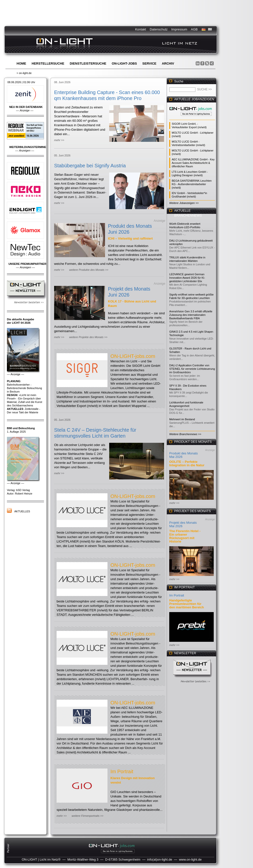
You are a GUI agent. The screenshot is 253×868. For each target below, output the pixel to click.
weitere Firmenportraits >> (87, 816)
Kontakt (141, 29)
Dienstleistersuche (88, 63)
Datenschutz (159, 29)
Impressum (179, 29)
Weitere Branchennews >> (185, 434)
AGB (194, 29)
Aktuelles (22, 511)
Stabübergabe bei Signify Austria (90, 166)
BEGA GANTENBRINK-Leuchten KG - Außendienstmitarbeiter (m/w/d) (192, 184)
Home (21, 63)
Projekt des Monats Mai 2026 (183, 524)
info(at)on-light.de (160, 859)
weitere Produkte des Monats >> (89, 270)
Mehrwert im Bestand (182, 419)
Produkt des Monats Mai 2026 (184, 455)
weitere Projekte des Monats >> (88, 337)
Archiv (168, 63)
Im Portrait (122, 771)
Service (149, 63)
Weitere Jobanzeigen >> (184, 203)
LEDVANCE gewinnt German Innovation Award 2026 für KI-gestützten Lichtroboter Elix (187, 278)
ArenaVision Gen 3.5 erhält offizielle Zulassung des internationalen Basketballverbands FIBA (191, 315)
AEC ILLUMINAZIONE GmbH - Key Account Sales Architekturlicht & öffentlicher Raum (193, 163)
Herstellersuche (48, 63)
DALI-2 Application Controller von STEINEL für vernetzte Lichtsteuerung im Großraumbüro (192, 369)
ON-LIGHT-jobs (124, 63)
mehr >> (59, 140)
